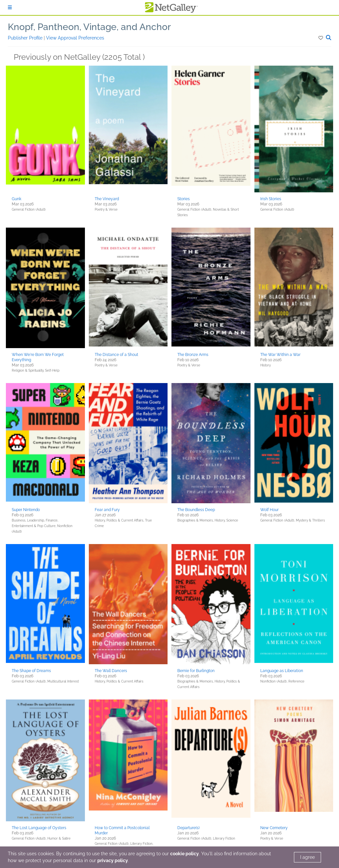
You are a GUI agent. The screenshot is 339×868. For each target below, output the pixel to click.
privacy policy (113, 860)
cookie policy (185, 854)
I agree (307, 857)
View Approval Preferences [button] (75, 38)
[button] (321, 38)
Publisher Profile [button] (26, 38)
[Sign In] (10, 8)
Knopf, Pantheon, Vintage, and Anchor (89, 27)
